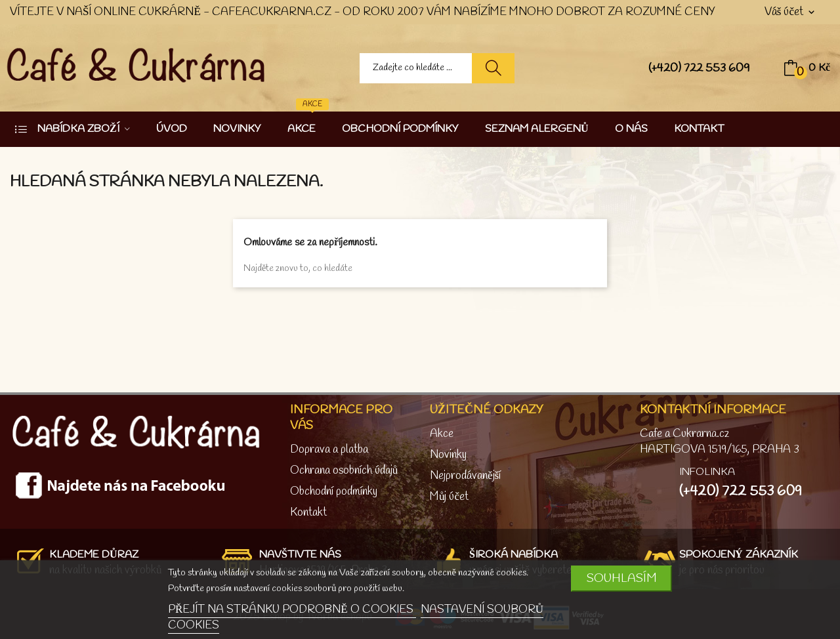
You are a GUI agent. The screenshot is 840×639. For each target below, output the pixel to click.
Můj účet (449, 497)
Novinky (448, 455)
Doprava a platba (329, 450)
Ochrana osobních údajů (344, 471)
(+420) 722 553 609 (699, 68)
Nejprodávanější (465, 476)
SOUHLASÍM (622, 579)
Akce (442, 434)
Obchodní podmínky (334, 492)
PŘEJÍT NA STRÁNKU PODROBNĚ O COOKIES (292, 610)
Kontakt (308, 513)
